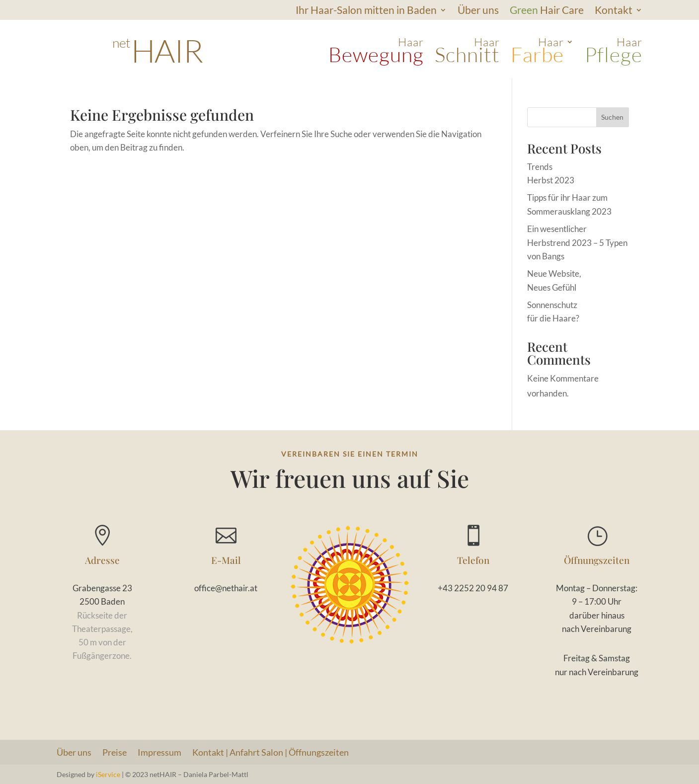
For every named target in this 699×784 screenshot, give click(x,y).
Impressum (159, 753)
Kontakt (614, 11)
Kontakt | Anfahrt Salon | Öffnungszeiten (271, 753)
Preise (115, 753)
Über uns (478, 11)
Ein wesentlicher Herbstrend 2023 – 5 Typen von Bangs (577, 242)
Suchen (612, 117)
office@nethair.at (226, 588)
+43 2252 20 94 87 (473, 588)
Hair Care (547, 11)
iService (108, 774)
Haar (376, 51)
